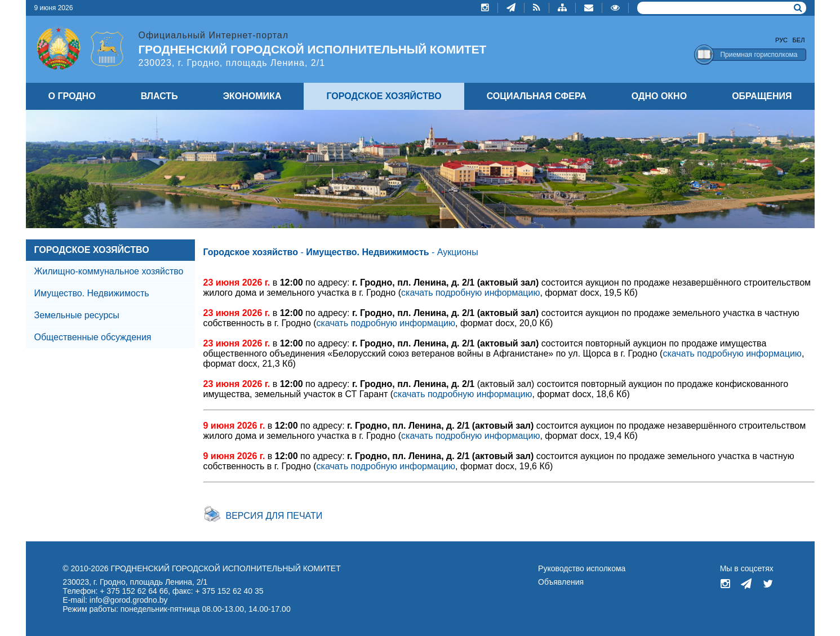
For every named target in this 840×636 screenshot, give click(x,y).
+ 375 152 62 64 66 (134, 591)
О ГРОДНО (72, 96)
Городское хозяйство (251, 252)
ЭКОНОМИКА (252, 96)
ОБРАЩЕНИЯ (762, 96)
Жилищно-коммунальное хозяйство (109, 271)
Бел (799, 40)
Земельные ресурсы (77, 315)
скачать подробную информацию (470, 293)
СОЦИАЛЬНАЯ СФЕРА (537, 96)
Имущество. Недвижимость (92, 293)
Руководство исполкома (582, 568)
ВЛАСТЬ (159, 96)
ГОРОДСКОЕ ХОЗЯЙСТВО (92, 250)
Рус (781, 40)
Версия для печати (274, 516)
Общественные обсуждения (93, 337)
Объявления (561, 582)
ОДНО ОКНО (659, 96)
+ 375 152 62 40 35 (229, 591)
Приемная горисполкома (759, 55)
